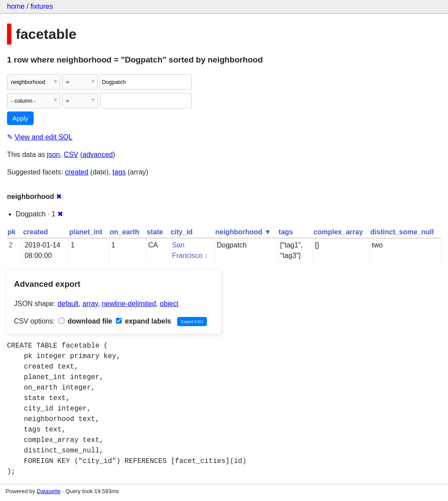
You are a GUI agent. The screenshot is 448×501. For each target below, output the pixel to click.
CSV (71, 155)
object (169, 304)
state (155, 232)
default (68, 304)
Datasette (49, 491)
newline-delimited (129, 304)
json (54, 155)
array (90, 304)
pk (12, 232)
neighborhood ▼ (243, 232)
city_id (182, 232)
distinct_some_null (402, 232)
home (16, 6)
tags (119, 172)
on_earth (125, 232)
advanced (98, 155)
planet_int (86, 232)
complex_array (338, 232)
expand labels (143, 321)
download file (86, 321)
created (77, 172)
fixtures (42, 6)
